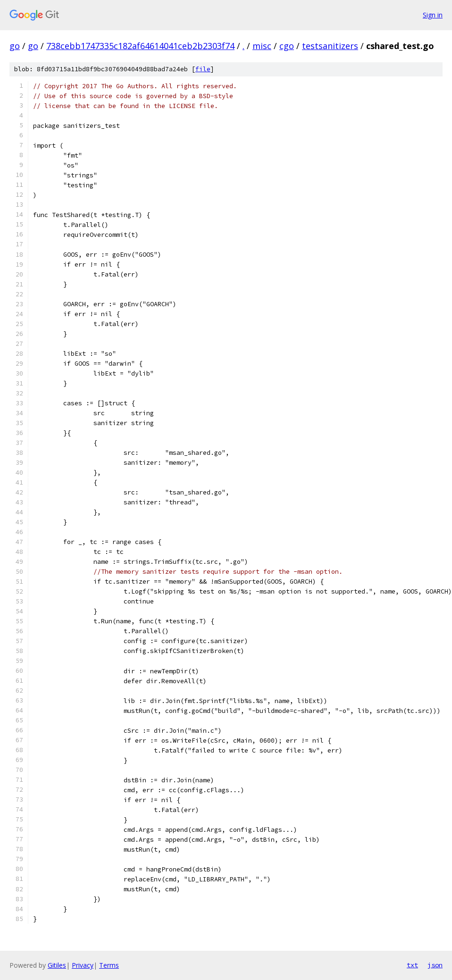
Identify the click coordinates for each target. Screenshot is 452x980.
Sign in (433, 15)
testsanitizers (330, 46)
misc (262, 46)
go (15, 46)
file (203, 69)
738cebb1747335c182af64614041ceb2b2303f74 (140, 46)
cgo (287, 46)
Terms (109, 965)
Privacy (83, 965)
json (435, 965)
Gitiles (57, 965)
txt (412, 965)
